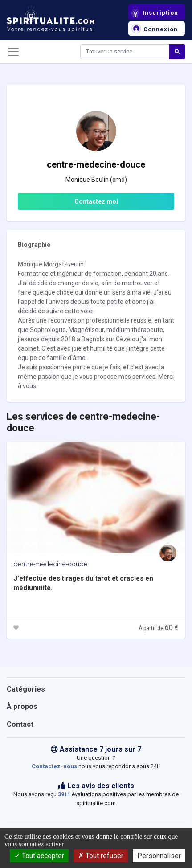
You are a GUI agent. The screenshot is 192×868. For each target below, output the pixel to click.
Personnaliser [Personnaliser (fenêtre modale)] (159, 856)
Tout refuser (101, 856)
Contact (20, 724)
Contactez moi (96, 201)
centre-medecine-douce (50, 564)
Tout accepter (39, 856)
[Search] (125, 52)
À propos (22, 706)
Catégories (26, 689)
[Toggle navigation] (13, 52)
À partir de (159, 628)
